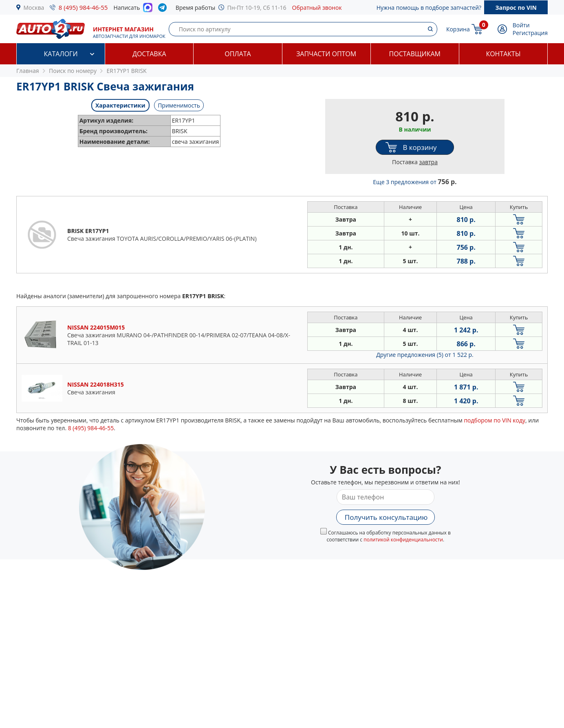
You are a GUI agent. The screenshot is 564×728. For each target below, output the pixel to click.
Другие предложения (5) (425, 355)
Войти (521, 25)
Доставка (149, 54)
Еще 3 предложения (415, 182)
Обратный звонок (317, 8)
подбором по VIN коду (495, 420)
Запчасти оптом (326, 54)
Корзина (458, 29)
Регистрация (530, 33)
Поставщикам (415, 54)
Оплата (238, 54)
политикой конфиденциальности (403, 540)
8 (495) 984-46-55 (83, 7)
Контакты (503, 54)
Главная (28, 71)
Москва (34, 8)
